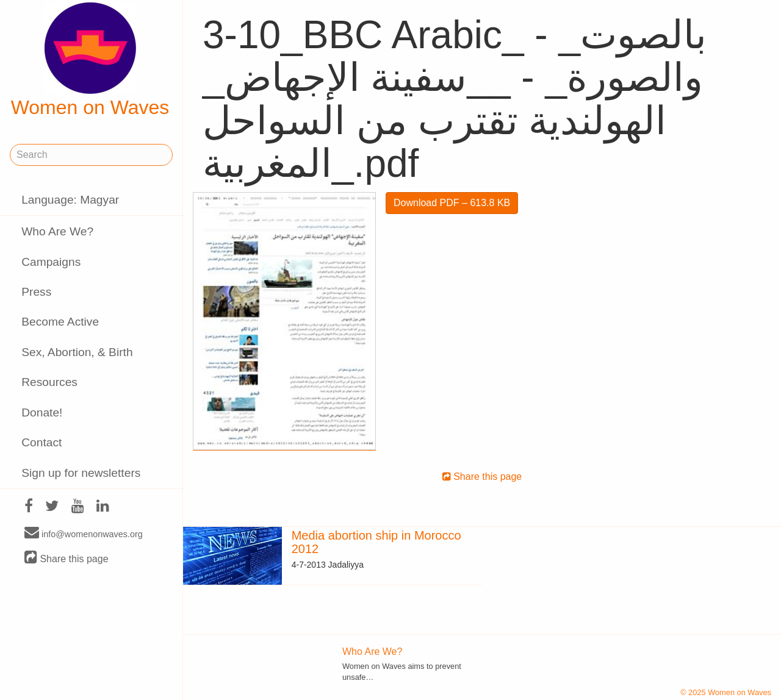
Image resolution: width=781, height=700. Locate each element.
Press (36, 292)
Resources (49, 382)
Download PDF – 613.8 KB (452, 203)
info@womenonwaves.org (84, 534)
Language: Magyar (70, 200)
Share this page (67, 558)
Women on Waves (90, 60)
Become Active (60, 322)
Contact (41, 442)
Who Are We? (57, 231)
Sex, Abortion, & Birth (77, 352)
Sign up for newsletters (81, 473)
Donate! (42, 412)
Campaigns (51, 262)
